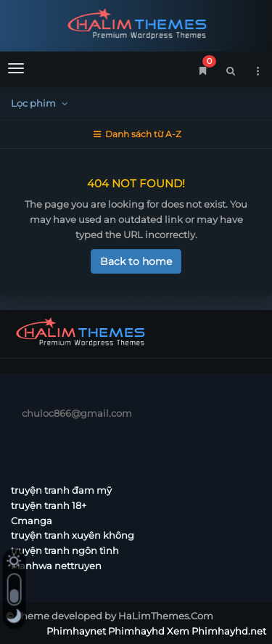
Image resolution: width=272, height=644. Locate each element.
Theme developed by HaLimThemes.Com (115, 616)
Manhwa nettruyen (56, 566)
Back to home (136, 261)
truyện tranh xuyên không (73, 535)
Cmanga (32, 521)
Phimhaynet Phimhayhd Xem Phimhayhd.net (136, 24)
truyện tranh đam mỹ (61, 490)
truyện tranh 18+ (49, 505)
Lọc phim (41, 103)
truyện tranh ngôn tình (65, 550)
